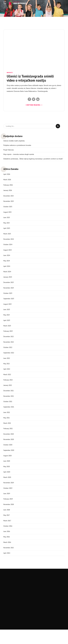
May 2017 (7, 527)
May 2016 (7, 549)
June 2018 (7, 521)
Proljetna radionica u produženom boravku (18, 146)
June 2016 (7, 544)
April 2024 (7, 271)
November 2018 (9, 516)
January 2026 (8, 193)
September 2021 (9, 416)
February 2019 (8, 510)
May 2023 (7, 321)
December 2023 (9, 288)
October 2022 (8, 355)
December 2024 (9, 243)
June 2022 (7, 366)
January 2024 (8, 282)
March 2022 (8, 382)
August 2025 (8, 216)
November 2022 (9, 349)
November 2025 (9, 205)
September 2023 (9, 305)
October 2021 (8, 410)
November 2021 (9, 405)
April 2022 (7, 377)
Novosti (10, 73)
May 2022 (7, 371)
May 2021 (7, 427)
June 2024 (7, 260)
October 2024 (8, 249)
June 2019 (7, 505)
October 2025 (8, 210)
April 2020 (7, 482)
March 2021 (8, 432)
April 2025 (7, 232)
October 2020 (8, 455)
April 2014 (7, 566)
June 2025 (7, 221)
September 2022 (9, 360)
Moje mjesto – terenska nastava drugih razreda (20, 155)
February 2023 (8, 338)
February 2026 (8, 188)
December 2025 (9, 199)
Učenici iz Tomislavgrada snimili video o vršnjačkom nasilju (30, 78)
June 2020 (7, 471)
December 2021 (9, 399)
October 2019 (8, 499)
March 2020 (8, 488)
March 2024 (8, 277)
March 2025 (8, 238)
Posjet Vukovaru (9, 150)
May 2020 (7, 477)
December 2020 (9, 443)
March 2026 (8, 182)
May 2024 (7, 266)
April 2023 (7, 327)
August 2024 (8, 255)
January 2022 (8, 393)
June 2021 (7, 421)
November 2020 (9, 449)
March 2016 (8, 555)
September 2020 (9, 460)
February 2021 (8, 438)
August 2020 (8, 466)
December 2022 (9, 343)
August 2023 (8, 310)
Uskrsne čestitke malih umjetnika (14, 141)
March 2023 (8, 332)
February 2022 (8, 388)
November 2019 (9, 494)
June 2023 (7, 316)
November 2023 (9, 293)
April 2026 (7, 177)
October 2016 (8, 538)
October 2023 (8, 299)
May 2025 (7, 227)
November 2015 (9, 560)
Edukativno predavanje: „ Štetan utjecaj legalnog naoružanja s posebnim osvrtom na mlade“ (32, 160)
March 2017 (8, 532)
